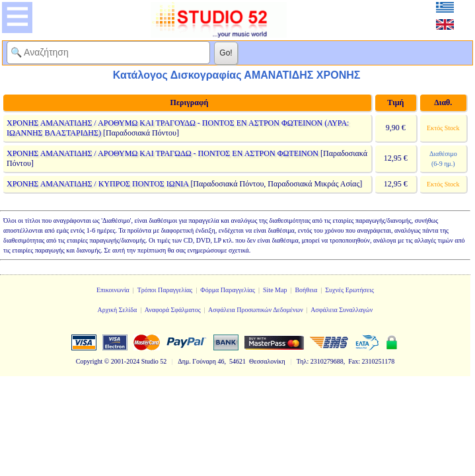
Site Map (275, 290)
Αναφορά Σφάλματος (173, 310)
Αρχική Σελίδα (118, 310)
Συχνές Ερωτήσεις (349, 290)
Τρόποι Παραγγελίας (165, 290)
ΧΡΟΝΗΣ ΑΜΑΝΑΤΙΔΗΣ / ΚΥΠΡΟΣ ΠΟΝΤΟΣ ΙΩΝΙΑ (97, 184)
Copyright (90, 361)
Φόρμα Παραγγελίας (228, 290)
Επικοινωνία (113, 290)
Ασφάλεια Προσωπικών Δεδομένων (256, 310)
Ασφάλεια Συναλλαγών (342, 310)
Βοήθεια (306, 290)
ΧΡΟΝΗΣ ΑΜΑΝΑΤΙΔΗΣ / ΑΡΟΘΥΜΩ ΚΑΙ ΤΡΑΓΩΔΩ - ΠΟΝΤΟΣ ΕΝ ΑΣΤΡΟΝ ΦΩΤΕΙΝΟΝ (163, 153)
